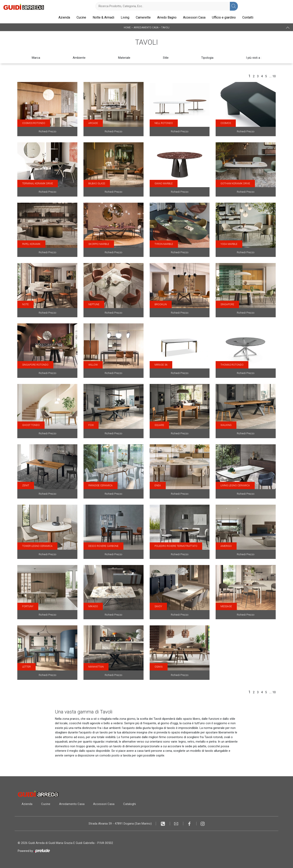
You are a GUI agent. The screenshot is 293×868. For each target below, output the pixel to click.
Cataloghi (131, 804)
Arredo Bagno (167, 17)
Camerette (143, 17)
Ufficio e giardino (224, 17)
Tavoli (165, 27)
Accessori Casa (194, 17)
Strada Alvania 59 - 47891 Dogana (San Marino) (120, 824)
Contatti (248, 17)
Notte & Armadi (103, 17)
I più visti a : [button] (254, 58)
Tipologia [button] (207, 58)
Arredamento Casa (146, 27)
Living (125, 17)
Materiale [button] (124, 58)
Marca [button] (36, 58)
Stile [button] (166, 58)
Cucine (81, 17)
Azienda (64, 17)
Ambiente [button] (79, 58)
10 (274, 76)
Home (127, 27)
